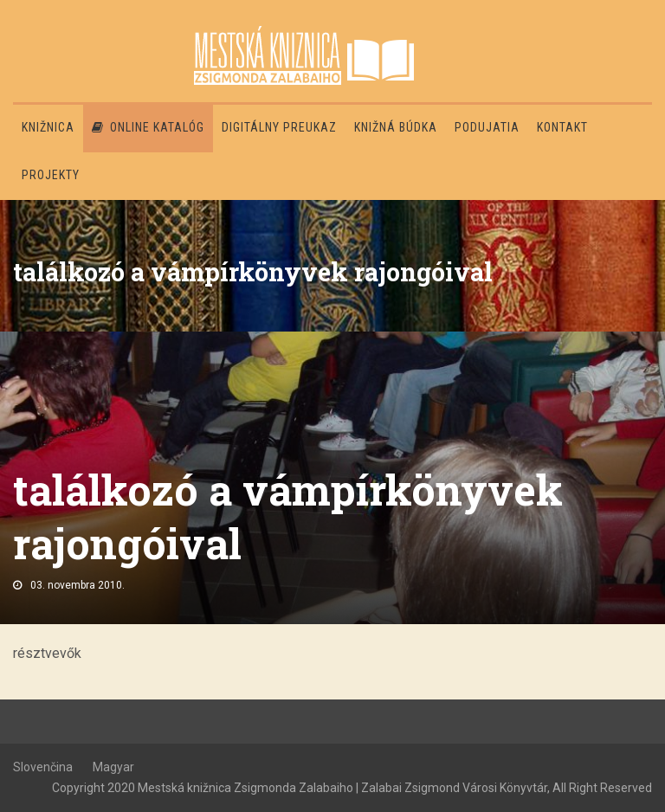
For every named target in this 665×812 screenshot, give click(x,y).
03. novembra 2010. (77, 585)
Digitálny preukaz (279, 127)
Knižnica (48, 127)
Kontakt (562, 127)
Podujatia (487, 127)
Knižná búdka (396, 127)
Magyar (113, 767)
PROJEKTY (51, 175)
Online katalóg (148, 127)
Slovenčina (43, 767)
